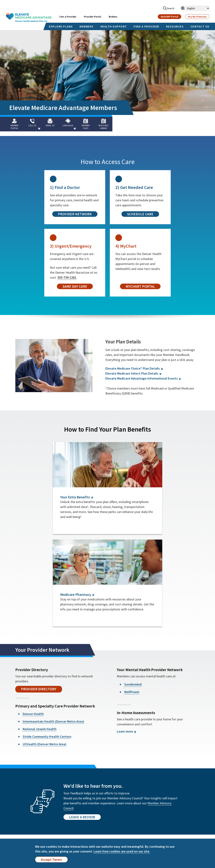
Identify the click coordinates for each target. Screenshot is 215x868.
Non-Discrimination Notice (89, 801)
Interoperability (86, 813)
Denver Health (33, 626)
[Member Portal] (15, 124)
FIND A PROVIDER (146, 26)
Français (152, 810)
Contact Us (18, 829)
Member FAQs (50, 799)
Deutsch (190, 810)
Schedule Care (140, 214)
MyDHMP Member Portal (22, 801)
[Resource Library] (107, 124)
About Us (47, 804)
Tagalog (132, 810)
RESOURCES (175, 26)
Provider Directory (39, 602)
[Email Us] (52, 124)
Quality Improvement (55, 826)
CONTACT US (200, 26)
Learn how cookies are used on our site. (122, 851)
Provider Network (75, 214)
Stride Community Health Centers (47, 649)
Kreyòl (170, 820)
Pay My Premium (197, 17)
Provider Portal (92, 17)
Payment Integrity (88, 829)
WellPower (132, 604)
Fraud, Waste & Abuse (90, 824)
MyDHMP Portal (170, 17)
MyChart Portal (140, 286)
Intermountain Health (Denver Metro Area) (53, 634)
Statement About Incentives (53, 833)
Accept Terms (51, 860)
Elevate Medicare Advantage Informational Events (142, 378)
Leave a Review (82, 730)
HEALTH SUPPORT (114, 26)
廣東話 (190, 804)
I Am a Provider (68, 17)
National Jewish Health (40, 641)
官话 (169, 804)
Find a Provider (20, 808)
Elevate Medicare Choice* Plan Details (133, 368)
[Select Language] (197, 8)
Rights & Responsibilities (57, 820)
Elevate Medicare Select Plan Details (132, 373)
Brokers (113, 17)
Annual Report (51, 810)
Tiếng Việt (172, 810)
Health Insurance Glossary (87, 836)
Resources (18, 824)
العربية (170, 815)
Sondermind (133, 597)
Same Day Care (75, 286)
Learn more (125, 644)
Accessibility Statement (91, 808)
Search (169, 8)
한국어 (131, 815)
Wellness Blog (20, 819)
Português (153, 820)
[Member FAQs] (89, 124)
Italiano (132, 820)
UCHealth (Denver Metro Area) (45, 657)
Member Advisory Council (57, 815)
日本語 (131, 825)
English (132, 804)
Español (152, 804)
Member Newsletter (24, 813)
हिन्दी (188, 815)
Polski (189, 820)
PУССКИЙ (153, 815)
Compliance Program (90, 819)
